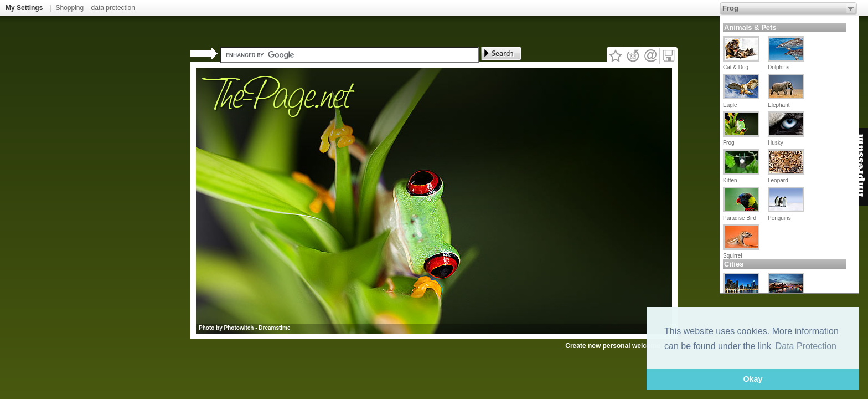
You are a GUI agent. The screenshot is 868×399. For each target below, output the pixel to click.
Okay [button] (753, 379)
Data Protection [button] (806, 346)
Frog (730, 8)
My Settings (24, 8)
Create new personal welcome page (621, 346)
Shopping (69, 8)
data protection (113, 8)
